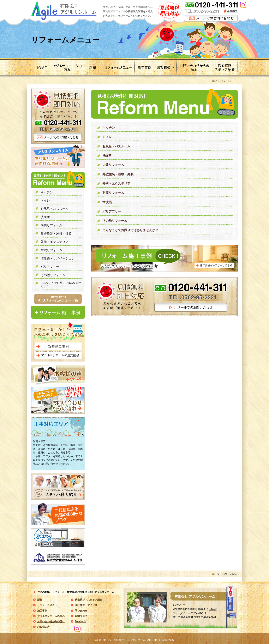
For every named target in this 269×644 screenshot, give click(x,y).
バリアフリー (112, 211)
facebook (80, 621)
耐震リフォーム (113, 193)
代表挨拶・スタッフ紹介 (89, 600)
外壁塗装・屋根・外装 (118, 174)
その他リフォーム (115, 221)
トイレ (107, 137)
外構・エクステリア (116, 183)
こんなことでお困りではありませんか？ (130, 230)
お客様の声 (43, 627)
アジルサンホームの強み (51, 616)
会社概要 (232, 11)
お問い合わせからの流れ (51, 621)
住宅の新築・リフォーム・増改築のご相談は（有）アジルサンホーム (76, 592)
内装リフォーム (113, 165)
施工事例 (42, 611)
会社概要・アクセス (86, 605)
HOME (214, 81)
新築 (40, 600)
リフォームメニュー (48, 605)
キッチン (109, 128)
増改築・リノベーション (58, 258)
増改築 (107, 202)
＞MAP (213, 609)
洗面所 (107, 156)
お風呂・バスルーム (116, 146)
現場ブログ (81, 616)
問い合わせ (81, 611)
